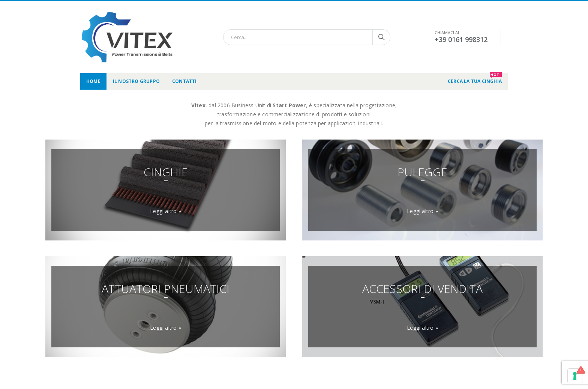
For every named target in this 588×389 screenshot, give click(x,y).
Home (93, 81)
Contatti (184, 81)
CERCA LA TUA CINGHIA (475, 79)
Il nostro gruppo (136, 81)
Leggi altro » (166, 211)
